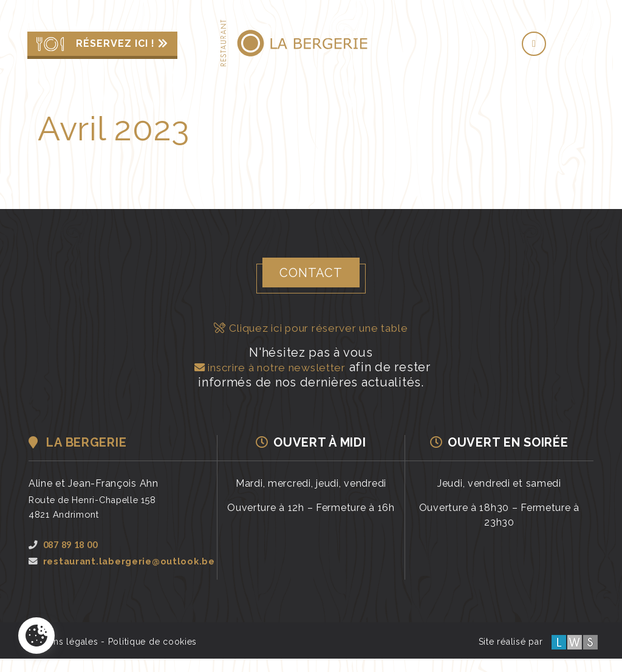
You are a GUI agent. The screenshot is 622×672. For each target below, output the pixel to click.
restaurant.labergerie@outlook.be (122, 567)
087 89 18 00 (66, 543)
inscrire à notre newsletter (268, 366)
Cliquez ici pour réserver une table (311, 327)
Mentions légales (61, 655)
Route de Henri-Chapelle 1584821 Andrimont (99, 506)
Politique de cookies (152, 655)
